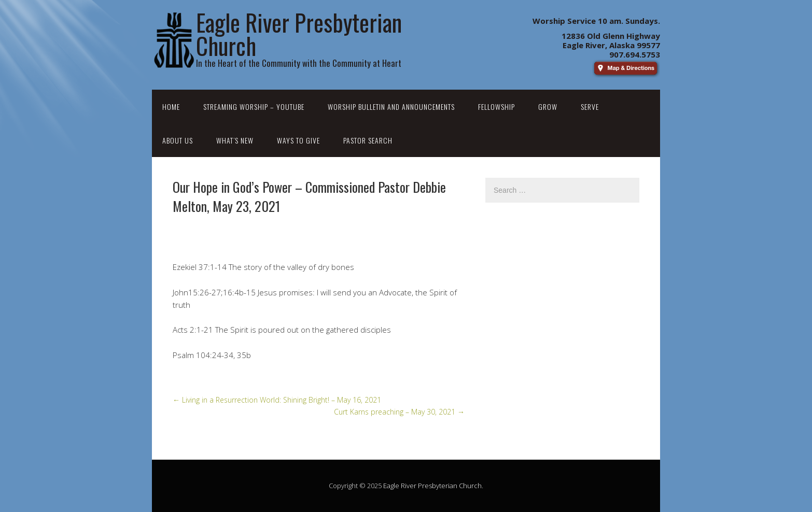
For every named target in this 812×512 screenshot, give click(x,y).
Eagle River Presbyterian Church (432, 486)
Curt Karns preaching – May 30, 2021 (399, 412)
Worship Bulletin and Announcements (391, 106)
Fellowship (496, 106)
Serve (590, 106)
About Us (178, 140)
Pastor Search (368, 140)
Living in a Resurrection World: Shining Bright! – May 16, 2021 (277, 400)
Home (171, 106)
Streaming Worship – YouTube (254, 106)
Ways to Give (298, 140)
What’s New (235, 140)
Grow (548, 106)
